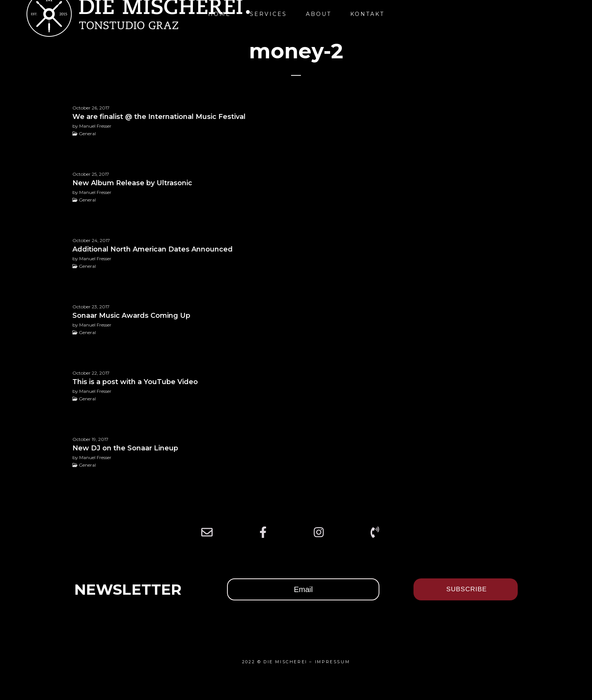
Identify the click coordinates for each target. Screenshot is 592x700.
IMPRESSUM (332, 662)
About (319, 14)
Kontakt (367, 14)
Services (268, 14)
